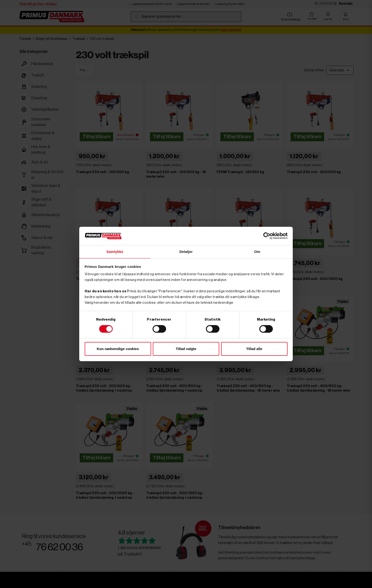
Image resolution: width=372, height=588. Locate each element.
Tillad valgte (186, 349)
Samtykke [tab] (115, 251)
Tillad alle (254, 349)
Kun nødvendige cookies (118, 349)
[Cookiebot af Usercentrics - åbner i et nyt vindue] (267, 236)
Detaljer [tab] (186, 251)
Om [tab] (257, 251)
